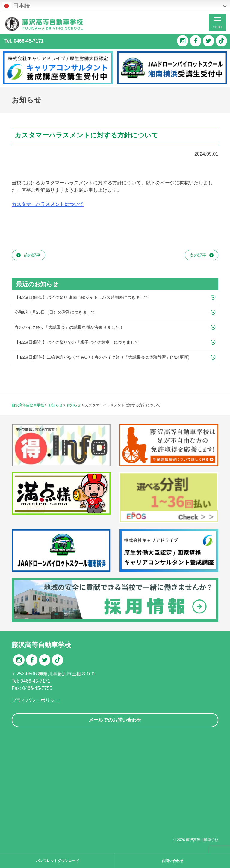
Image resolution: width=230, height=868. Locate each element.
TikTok (221, 41)
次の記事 (198, 255)
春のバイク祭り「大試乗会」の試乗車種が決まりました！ (69, 327)
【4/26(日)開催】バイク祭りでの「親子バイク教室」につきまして (77, 342)
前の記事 (32, 255)
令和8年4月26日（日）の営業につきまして (55, 312)
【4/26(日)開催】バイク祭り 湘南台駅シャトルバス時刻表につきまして (81, 297)
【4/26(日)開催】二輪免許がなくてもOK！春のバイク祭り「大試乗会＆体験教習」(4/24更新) (102, 357)
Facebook (196, 41)
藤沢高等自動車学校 (202, 840)
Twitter (208, 41)
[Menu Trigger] (217, 23)
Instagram (183, 41)
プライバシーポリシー (36, 700)
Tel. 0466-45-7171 (24, 41)
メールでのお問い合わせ (115, 720)
